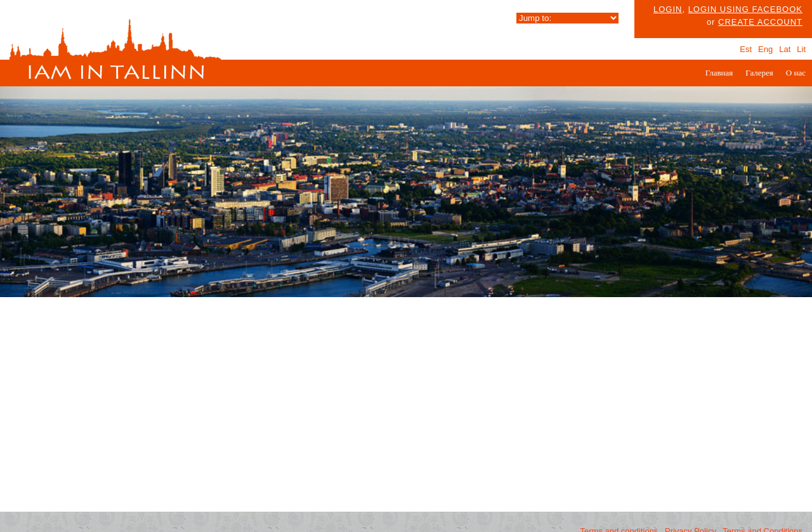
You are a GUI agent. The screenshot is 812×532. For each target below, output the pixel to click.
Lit (801, 49)
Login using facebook (745, 9)
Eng (765, 49)
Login (668, 9)
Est (746, 49)
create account (760, 22)
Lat (785, 49)
